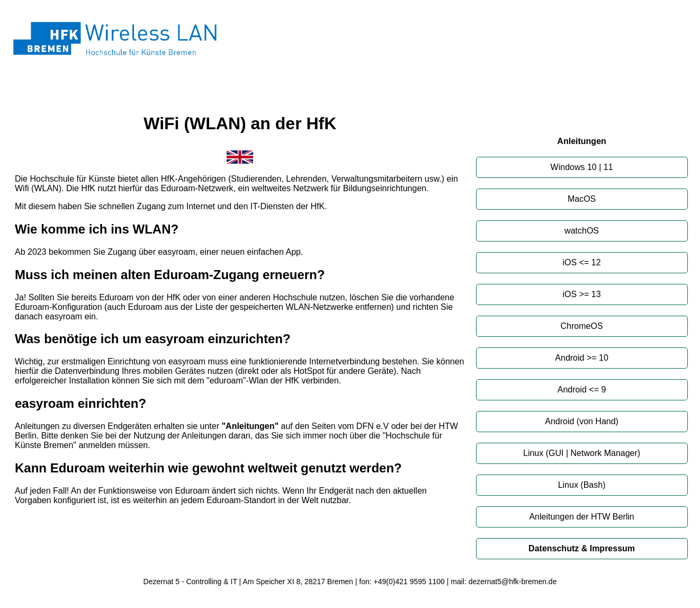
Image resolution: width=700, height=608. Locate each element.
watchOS (582, 231)
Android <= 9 (582, 390)
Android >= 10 (582, 358)
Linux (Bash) (582, 485)
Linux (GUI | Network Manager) (582, 453)
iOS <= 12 (582, 262)
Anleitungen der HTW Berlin (581, 517)
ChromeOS (582, 326)
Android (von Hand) (582, 421)
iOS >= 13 (582, 294)
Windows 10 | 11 (582, 167)
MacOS (582, 199)
